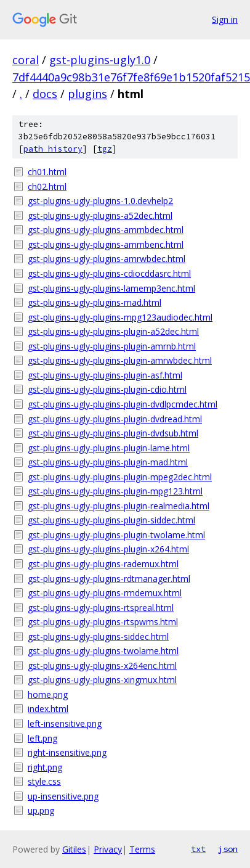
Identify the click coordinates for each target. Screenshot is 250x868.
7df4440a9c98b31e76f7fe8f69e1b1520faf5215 (131, 77)
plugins (87, 94)
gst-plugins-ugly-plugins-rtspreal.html (101, 608)
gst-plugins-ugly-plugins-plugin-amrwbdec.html (120, 360)
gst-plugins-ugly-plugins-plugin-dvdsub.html (113, 433)
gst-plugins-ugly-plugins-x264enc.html (102, 665)
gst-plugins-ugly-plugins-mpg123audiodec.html (120, 317)
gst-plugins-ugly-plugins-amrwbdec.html (107, 259)
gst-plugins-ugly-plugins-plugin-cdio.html (107, 389)
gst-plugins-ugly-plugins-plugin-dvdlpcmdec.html (123, 404)
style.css (44, 781)
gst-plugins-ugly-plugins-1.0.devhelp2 (100, 201)
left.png (42, 738)
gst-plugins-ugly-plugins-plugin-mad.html (108, 462)
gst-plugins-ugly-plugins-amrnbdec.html (106, 230)
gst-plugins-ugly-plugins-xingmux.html (102, 680)
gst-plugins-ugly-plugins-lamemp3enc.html (111, 288)
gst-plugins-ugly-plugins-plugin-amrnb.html (112, 346)
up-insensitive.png (63, 796)
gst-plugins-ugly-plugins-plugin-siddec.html (111, 520)
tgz (105, 149)
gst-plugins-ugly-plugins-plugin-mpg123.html (115, 491)
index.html (48, 709)
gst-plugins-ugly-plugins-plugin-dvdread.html (115, 419)
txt (198, 849)
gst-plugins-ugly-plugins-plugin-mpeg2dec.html (120, 477)
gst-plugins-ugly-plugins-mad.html (95, 302)
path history (53, 149)
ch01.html (47, 172)
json (228, 849)
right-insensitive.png (67, 752)
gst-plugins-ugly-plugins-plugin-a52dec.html (113, 331)
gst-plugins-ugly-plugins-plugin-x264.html (108, 549)
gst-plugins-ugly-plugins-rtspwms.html (103, 622)
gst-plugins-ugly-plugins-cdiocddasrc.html (109, 273)
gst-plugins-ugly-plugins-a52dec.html (100, 215)
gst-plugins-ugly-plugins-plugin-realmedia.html (119, 506)
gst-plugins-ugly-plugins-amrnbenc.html (106, 244)
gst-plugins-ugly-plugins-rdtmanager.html (109, 579)
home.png (48, 694)
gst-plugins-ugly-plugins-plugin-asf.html (105, 375)
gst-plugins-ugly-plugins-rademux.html (103, 564)
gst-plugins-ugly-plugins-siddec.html (98, 637)
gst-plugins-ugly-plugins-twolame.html (103, 651)
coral (26, 60)
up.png (41, 810)
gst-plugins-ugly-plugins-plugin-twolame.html (116, 535)
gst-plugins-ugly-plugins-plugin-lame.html (109, 448)
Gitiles (74, 849)
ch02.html (47, 186)
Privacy (108, 849)
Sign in (225, 19)
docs (45, 94)
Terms (142, 849)
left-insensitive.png (65, 723)
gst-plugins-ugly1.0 (100, 60)
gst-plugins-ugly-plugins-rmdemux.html (105, 593)
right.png (45, 767)
